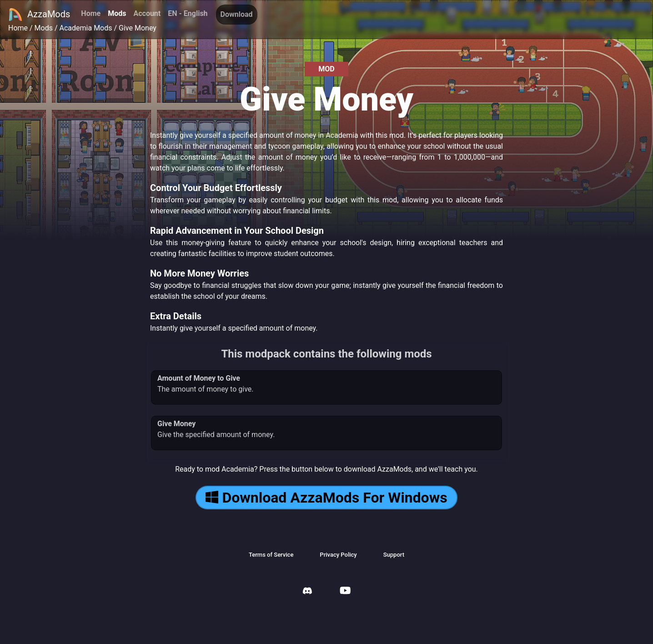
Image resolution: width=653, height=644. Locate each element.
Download (237, 14)
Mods (117, 13)
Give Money (138, 28)
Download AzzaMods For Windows (326, 498)
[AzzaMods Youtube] (345, 591)
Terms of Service (271, 555)
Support (394, 555)
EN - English (188, 13)
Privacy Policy (338, 555)
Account (147, 13)
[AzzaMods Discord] (307, 592)
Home (91, 13)
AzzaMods (39, 15)
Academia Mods (86, 28)
